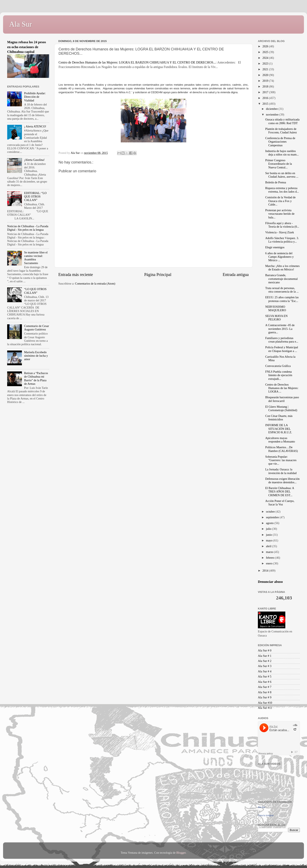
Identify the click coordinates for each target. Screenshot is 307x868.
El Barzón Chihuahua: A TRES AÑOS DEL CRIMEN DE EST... (280, 492)
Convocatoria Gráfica (278, 366)
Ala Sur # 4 (265, 671)
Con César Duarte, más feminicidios (279, 418)
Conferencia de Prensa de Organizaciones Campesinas (280, 142)
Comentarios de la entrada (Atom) (95, 284)
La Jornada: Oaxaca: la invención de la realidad (281, 471)
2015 (266, 104)
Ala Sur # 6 (265, 682)
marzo (270, 552)
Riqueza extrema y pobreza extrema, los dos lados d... (282, 190)
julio (269, 529)
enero (270, 563)
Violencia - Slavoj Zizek (280, 232)
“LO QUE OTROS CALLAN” (35, 291)
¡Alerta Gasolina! (34, 160)
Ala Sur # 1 (265, 656)
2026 (266, 46)
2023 (266, 64)
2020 (266, 75)
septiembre (273, 517)
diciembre (272, 109)
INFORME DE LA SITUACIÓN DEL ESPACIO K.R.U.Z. (279, 429)
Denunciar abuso (270, 582)
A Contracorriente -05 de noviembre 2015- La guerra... (280, 329)
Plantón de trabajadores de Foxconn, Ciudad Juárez (281, 131)
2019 (266, 81)
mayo (270, 540)
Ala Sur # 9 (265, 697)
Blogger (181, 853)
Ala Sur (21, 24)
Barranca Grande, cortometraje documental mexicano (281, 279)
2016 (266, 98)
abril (269, 546)
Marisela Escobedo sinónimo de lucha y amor (36, 356)
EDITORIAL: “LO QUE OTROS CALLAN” (35, 197)
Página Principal (158, 275)
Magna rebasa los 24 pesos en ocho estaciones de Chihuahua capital (27, 47)
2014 (266, 571)
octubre (271, 512)
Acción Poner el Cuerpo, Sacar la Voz (280, 503)
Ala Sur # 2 (265, 661)
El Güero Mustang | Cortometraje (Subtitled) (281, 408)
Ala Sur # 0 (265, 650)
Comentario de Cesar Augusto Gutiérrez (37, 328)
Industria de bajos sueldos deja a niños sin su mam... (282, 153)
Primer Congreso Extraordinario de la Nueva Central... (279, 164)
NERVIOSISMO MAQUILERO (276, 308)
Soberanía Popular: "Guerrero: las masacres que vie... (281, 460)
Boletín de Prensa (276, 182)
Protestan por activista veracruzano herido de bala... (280, 214)
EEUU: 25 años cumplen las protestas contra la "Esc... (282, 299)
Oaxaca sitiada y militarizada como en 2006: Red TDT (282, 121)
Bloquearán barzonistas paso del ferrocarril (282, 399)
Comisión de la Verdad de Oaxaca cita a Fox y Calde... (280, 201)
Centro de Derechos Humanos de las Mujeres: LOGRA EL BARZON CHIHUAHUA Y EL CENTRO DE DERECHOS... (137, 62)
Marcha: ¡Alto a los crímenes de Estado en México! (282, 268)
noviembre (273, 115)
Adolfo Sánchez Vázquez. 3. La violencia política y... (282, 240)
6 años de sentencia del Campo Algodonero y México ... (279, 257)
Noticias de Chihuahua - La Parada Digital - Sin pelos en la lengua (28, 228)
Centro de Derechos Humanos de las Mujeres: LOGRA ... (282, 388)
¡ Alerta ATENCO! (35, 126)
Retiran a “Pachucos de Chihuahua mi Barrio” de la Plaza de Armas (36, 378)
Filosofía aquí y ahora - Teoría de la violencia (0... (282, 225)
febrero (271, 558)
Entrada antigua (236, 275)
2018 (266, 86)
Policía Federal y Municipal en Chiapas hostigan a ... (282, 349)
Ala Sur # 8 (265, 692)
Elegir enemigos (275, 247)
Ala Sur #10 (265, 703)
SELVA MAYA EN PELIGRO (276, 318)
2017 (266, 92)
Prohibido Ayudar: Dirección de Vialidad (35, 97)
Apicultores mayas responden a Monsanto (280, 440)
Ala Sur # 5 (265, 676)
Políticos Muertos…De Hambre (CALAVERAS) (282, 449)
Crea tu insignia (266, 815)
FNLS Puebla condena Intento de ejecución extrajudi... (279, 375)
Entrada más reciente (76, 275)
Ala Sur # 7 (265, 687)
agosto (270, 523)
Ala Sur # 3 (265, 666)
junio (269, 535)
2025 (266, 52)
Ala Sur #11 (265, 708)
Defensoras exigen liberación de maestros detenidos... (282, 481)
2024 (266, 58)
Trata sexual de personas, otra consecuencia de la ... (282, 290)
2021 (266, 69)
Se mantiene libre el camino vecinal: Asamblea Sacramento (36, 258)
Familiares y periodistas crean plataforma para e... (282, 340)
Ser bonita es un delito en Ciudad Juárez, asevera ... (282, 175)
